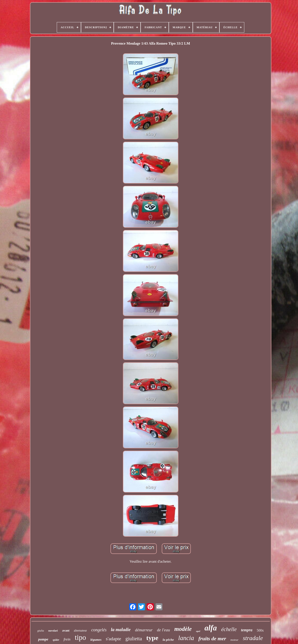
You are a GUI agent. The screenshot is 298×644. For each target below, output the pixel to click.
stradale (253, 638)
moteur (235, 640)
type (152, 638)
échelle (229, 629)
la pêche (168, 640)
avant (66, 631)
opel (198, 631)
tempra (247, 630)
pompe (43, 639)
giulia (41, 631)
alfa (211, 628)
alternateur (80, 631)
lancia (186, 638)
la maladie (121, 630)
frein (67, 639)
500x (260, 630)
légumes (96, 640)
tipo (80, 637)
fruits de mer (212, 639)
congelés (99, 630)
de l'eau (163, 630)
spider (56, 640)
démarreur (144, 630)
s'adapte (114, 639)
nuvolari (53, 631)
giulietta (134, 639)
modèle (183, 629)
